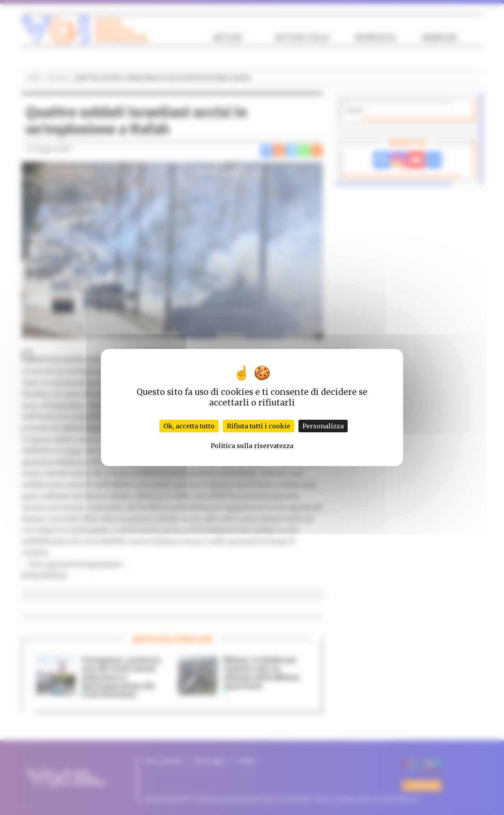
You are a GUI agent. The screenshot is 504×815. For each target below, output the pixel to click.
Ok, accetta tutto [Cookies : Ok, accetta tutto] (189, 426)
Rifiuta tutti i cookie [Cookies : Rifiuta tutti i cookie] (258, 426)
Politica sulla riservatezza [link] (252, 446)
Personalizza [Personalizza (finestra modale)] (323, 426)
